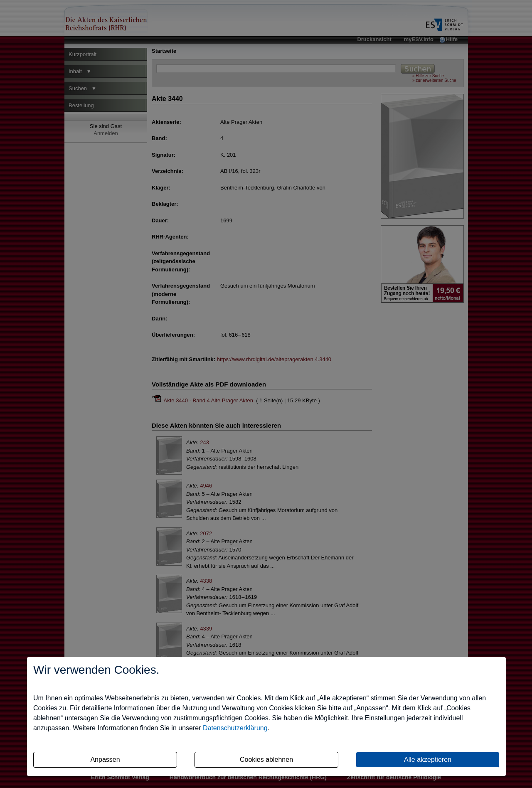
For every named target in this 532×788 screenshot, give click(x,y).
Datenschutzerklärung (235, 728)
